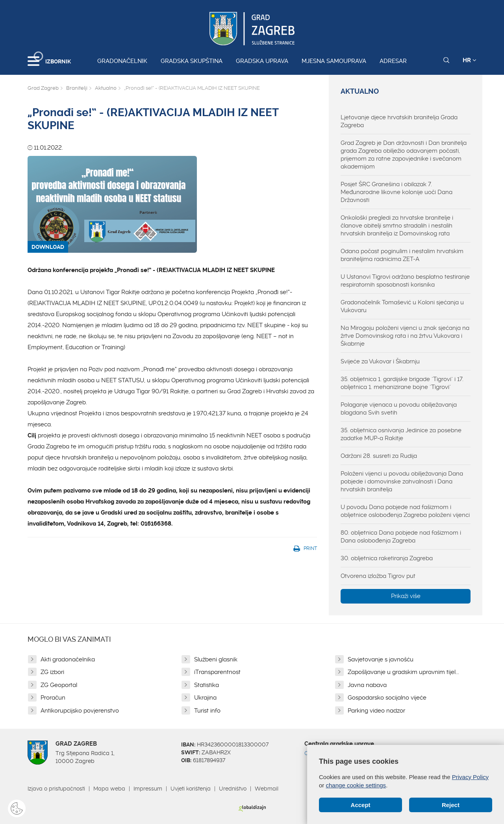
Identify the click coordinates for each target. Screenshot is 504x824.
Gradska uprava (262, 61)
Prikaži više (406, 596)
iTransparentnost (217, 672)
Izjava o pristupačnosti (56, 789)
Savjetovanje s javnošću (381, 659)
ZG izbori (52, 672)
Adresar (393, 61)
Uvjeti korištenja (191, 789)
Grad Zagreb (43, 88)
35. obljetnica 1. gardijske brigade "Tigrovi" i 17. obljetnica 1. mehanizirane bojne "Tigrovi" (402, 383)
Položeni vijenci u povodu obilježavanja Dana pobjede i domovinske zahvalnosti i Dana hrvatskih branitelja (402, 481)
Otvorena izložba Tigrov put (378, 576)
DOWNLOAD (48, 247)
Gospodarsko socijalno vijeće (387, 698)
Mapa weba (109, 789)
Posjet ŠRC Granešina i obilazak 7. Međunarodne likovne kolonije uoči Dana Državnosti (397, 192)
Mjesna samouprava (334, 61)
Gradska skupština (192, 61)
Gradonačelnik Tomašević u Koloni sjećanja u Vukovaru (402, 306)
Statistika (207, 685)
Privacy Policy (470, 777)
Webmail (267, 789)
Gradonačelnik (122, 61)
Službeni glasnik (216, 659)
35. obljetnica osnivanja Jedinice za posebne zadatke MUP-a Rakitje (401, 434)
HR (470, 60)
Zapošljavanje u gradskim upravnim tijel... (403, 672)
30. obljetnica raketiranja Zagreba (387, 558)
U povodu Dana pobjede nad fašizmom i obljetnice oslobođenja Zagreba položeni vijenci (405, 511)
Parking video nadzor (376, 711)
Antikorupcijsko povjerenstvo (80, 711)
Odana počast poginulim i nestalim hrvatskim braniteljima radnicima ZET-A (402, 255)
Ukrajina (205, 698)
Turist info (207, 711)
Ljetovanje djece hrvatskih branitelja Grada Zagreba (399, 121)
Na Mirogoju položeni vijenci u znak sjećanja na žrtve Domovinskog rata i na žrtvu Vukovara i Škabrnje (405, 336)
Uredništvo (233, 789)
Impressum (148, 789)
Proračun (53, 698)
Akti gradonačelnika (68, 659)
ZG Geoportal (59, 685)
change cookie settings (356, 785)
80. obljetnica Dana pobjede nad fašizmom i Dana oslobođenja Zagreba (401, 537)
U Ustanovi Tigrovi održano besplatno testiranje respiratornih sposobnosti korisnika (405, 281)
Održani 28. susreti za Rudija (379, 456)
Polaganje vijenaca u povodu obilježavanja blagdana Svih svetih (399, 409)
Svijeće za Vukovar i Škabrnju (380, 361)
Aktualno (106, 88)
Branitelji (77, 88)
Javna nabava (367, 685)
